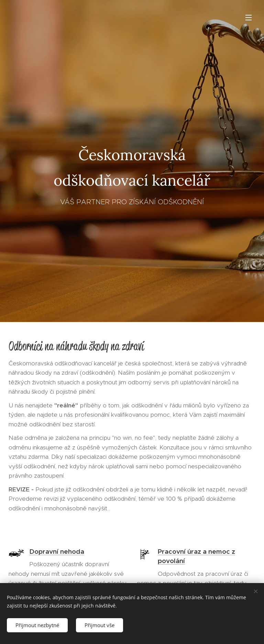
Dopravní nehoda (57, 552)
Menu (249, 18)
